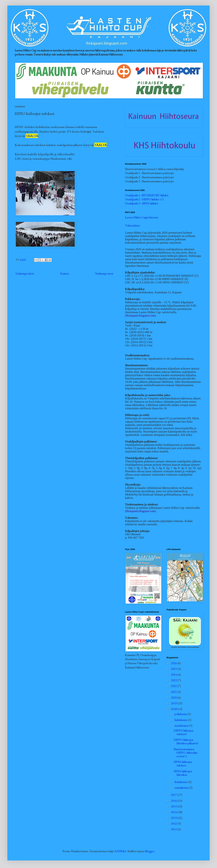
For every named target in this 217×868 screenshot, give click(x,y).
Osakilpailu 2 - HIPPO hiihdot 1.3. (145, 199)
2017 (174, 795)
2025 (174, 669)
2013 (174, 818)
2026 (174, 663)
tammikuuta (182, 788)
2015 (174, 806)
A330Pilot (120, 851)
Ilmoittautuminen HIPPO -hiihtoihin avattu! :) (186, 753)
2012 (174, 824)
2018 (174, 709)
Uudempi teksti (25, 274)
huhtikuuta (181, 720)
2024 (174, 675)
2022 (174, 686)
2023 (174, 680)
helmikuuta (181, 782)
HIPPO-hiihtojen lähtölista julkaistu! (186, 742)
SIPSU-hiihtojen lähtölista (183, 773)
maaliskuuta (182, 726)
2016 (174, 801)
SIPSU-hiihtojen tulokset (183, 764)
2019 (174, 703)
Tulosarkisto (132, 225)
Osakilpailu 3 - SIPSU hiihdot (142, 203)
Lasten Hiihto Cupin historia (142, 217)
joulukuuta (181, 714)
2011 (174, 829)
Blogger (150, 851)
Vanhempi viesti (104, 274)
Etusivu (64, 274)
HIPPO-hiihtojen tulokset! (184, 732)
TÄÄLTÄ (32, 136)
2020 (174, 698)
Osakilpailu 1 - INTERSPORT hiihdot (147, 195)
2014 (174, 812)
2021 (174, 692)
